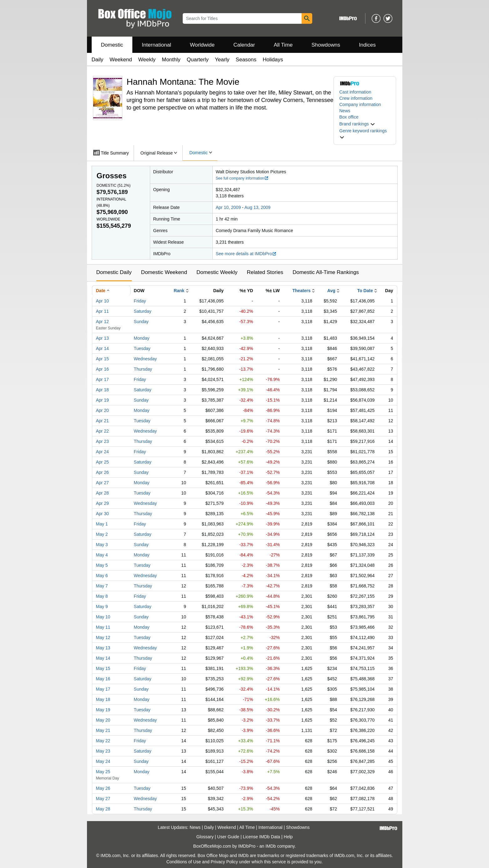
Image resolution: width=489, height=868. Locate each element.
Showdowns (326, 45)
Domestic (112, 45)
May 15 (103, 668)
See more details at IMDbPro (246, 254)
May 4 (102, 555)
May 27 (103, 799)
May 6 (102, 576)
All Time (283, 45)
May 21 (103, 730)
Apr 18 (102, 390)
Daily (98, 60)
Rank (179, 291)
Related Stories (265, 272)
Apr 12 (102, 322)
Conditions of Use (184, 862)
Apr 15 (102, 359)
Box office (349, 117)
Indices (367, 45)
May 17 (103, 689)
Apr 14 (102, 348)
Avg (331, 291)
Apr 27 (102, 483)
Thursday (143, 369)
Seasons (246, 60)
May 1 (102, 524)
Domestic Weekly (217, 272)
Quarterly (198, 60)
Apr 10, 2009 (228, 207)
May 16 (103, 679)
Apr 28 (102, 493)
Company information (360, 104)
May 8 (102, 596)
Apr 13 (102, 338)
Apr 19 (102, 400)
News (345, 111)
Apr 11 (102, 311)
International (156, 45)
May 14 (103, 658)
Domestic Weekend (164, 272)
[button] (357, 124)
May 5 (102, 565)
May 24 (103, 761)
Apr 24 (102, 452)
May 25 (103, 772)
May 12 (103, 637)
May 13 (103, 648)
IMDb (270, 846)
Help (288, 837)
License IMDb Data (261, 837)
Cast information (355, 92)
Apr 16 (102, 369)
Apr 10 (102, 301)
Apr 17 (102, 379)
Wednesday (145, 359)
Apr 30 (102, 514)
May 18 (103, 699)
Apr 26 (102, 472)
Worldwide (202, 45)
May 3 (102, 545)
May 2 (102, 534)
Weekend (121, 60)
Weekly (147, 60)
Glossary (205, 837)
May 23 (103, 751)
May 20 (103, 720)
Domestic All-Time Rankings (326, 272)
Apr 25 (102, 462)
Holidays (273, 60)
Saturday (143, 311)
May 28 (103, 809)
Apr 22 (102, 431)
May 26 (103, 788)
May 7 (102, 586)
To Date (365, 291)
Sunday (141, 322)
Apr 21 (102, 421)
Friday (140, 301)
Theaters (301, 291)
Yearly (222, 60)
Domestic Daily (114, 272)
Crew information (356, 98)
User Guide (228, 837)
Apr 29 (102, 503)
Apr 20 (102, 410)
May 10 (103, 617)
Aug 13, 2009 (257, 207)
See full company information (242, 178)
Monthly (171, 60)
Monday (142, 338)
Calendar (244, 45)
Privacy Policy (224, 862)
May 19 (103, 710)
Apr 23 (102, 441)
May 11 (103, 627)
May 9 (102, 607)
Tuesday (142, 348)
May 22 (103, 741)
